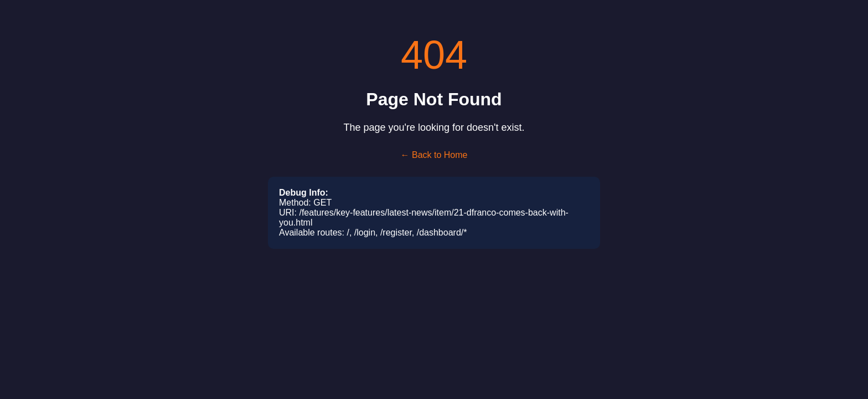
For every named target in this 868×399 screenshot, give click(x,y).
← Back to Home (434, 155)
